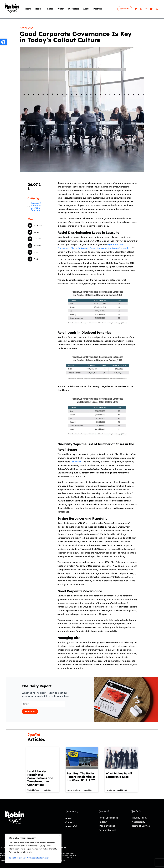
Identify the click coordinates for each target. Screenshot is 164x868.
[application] (42, 9)
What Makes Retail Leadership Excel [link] (119, 775)
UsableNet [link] (76, 462)
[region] (33, 848)
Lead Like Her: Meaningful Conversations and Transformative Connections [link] (40, 778)
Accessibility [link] (139, 822)
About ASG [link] (71, 826)
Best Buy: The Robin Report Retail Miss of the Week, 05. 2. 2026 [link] (81, 777)
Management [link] (27, 28)
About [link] (69, 818)
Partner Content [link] (107, 830)
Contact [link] (70, 822)
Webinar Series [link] (107, 826)
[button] (37, 225)
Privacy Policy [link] (139, 818)
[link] (3, 42)
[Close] (60, 835)
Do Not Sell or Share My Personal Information (29, 858)
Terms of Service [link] (141, 826)
